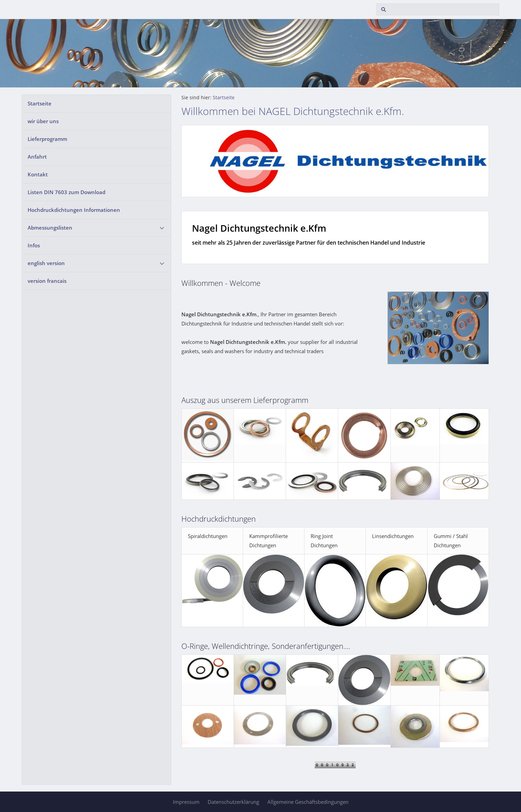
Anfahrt (37, 157)
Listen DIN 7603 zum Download (66, 192)
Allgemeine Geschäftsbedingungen (308, 802)
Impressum (186, 802)
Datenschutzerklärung (233, 802)
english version (46, 263)
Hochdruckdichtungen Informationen (74, 210)
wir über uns (43, 121)
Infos (34, 245)
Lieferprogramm (47, 139)
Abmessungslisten (50, 228)
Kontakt (38, 174)
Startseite (40, 103)
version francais (47, 281)
